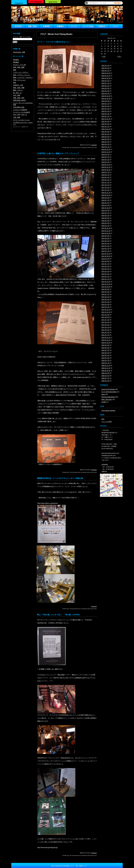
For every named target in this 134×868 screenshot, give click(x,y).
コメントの (107, 422)
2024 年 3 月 (105, 93)
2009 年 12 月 (106, 365)
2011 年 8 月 (105, 317)
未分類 (104, 402)
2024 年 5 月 (105, 88)
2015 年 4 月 (105, 221)
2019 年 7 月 (105, 157)
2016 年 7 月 (105, 200)
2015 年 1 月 (105, 226)
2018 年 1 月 (105, 180)
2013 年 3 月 (105, 274)
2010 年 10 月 (106, 343)
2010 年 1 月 (105, 363)
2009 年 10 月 (106, 371)
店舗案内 (60, 26)
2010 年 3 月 (105, 358)
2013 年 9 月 (105, 259)
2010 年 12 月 (106, 338)
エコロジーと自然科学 (20, 110)
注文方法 (18, 26)
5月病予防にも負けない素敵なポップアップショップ (58, 153)
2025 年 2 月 (105, 71)
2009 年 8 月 (105, 376)
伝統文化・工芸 (18, 85)
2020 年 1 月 (105, 147)
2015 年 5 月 (105, 218)
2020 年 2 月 (105, 144)
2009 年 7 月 (105, 378)
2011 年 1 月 (105, 335)
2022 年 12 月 (106, 119)
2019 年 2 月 (105, 162)
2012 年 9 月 (105, 289)
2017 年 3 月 (105, 190)
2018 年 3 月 (105, 177)
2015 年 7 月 (105, 213)
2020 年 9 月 (105, 137)
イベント (74, 26)
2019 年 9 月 (105, 154)
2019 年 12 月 (106, 149)
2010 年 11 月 (106, 340)
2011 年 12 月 (106, 310)
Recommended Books (108, 397)
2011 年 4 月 (105, 327)
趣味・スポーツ (18, 90)
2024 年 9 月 (105, 81)
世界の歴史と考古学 (19, 100)
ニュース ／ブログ (88, 26)
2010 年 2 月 (105, 360)
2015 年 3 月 (105, 223)
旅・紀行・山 (17, 93)
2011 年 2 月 (105, 332)
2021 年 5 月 (105, 132)
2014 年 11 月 (106, 231)
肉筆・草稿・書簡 (19, 67)
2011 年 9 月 (105, 315)
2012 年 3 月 (105, 304)
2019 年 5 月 (105, 160)
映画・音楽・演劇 (19, 88)
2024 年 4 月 (105, 91)
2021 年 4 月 (105, 134)
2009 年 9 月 (105, 373)
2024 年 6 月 (105, 86)
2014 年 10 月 (106, 233)
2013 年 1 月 (105, 279)
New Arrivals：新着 (19, 52)
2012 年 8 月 (105, 292)
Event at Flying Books (108, 389)
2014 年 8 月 (105, 238)
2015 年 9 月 (105, 210)
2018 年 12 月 (106, 165)
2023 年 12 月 (106, 96)
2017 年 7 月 (105, 182)
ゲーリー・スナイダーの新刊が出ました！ (54, 42)
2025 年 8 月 (105, 68)
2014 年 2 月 (105, 249)
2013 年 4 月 (105, 271)
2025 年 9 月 (105, 65)
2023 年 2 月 (105, 114)
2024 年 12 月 (106, 73)
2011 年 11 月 (106, 312)
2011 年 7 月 (105, 320)
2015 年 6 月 (105, 215)
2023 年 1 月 (105, 116)
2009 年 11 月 (106, 368)
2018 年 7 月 (105, 172)
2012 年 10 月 (106, 287)
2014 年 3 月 (105, 246)
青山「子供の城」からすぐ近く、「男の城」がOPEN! (58, 615)
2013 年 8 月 (105, 261)
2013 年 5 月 (105, 269)
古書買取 (46, 26)
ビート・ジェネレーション (22, 120)
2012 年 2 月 (105, 307)
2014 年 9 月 (105, 236)
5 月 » (119, 56)
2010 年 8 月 (105, 348)
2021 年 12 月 (106, 129)
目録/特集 (32, 26)
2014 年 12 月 (106, 228)
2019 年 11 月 (106, 152)
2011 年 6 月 (105, 322)
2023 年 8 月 (105, 101)
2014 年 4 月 (105, 243)
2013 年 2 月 (105, 276)
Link (116, 26)
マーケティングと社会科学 (22, 112)
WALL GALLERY (107, 399)
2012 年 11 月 (106, 284)
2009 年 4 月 (105, 381)
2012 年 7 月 (105, 294)
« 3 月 (104, 56)
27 (118, 51)
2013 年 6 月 (105, 266)
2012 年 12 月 (106, 282)
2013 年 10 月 (106, 256)
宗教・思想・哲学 (19, 98)
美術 (15, 83)
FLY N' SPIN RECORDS (109, 392)
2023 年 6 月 (105, 106)
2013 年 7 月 (105, 264)
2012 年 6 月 (105, 297)
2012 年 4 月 (105, 302)
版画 (15, 70)
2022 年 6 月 (105, 121)
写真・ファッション (19, 80)
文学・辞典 (17, 95)
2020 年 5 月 (105, 139)
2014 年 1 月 (105, 251)
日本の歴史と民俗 (19, 107)
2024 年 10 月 (106, 78)
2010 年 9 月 (105, 345)
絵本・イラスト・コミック (22, 75)
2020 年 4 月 (105, 142)
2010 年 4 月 (105, 355)
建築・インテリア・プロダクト (23, 77)
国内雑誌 (16, 62)
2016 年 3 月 (105, 205)
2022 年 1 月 (105, 126)
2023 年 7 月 (105, 104)
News (103, 394)
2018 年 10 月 (106, 170)
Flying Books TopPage (108, 410)
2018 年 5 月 (105, 175)
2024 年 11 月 (106, 76)
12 (115, 46)
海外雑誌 (16, 60)
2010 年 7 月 (105, 350)
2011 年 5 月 (105, 325)
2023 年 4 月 (105, 109)
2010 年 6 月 (105, 353)
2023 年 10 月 (106, 99)
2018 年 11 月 (106, 167)
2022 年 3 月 (105, 124)
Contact (102, 26)
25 (111, 51)
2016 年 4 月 (105, 203)
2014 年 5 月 (105, 241)
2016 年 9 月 (105, 198)
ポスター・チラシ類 (19, 65)
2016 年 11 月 (106, 193)
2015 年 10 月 (106, 208)
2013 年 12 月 (106, 254)
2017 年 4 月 (105, 188)
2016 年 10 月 (106, 195)
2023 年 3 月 (105, 111)
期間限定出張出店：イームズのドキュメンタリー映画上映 (60, 478)
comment (94, 145)
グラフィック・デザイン (21, 72)
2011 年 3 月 (105, 330)
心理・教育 (17, 117)
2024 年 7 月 (105, 83)
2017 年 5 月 (105, 185)
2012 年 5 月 (105, 299)
